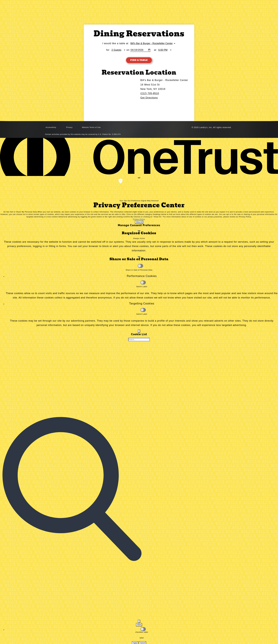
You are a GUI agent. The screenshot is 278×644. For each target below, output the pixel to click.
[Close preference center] (139, 178)
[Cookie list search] (139, 340)
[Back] (139, 331)
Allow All (139, 222)
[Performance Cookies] (143, 283)
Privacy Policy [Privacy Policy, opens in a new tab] (139, 219)
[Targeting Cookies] (143, 310)
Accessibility (51, 128)
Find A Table (139, 60)
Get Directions (149, 98)
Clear (139, 625)
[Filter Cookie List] (139, 622)
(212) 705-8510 (150, 93)
